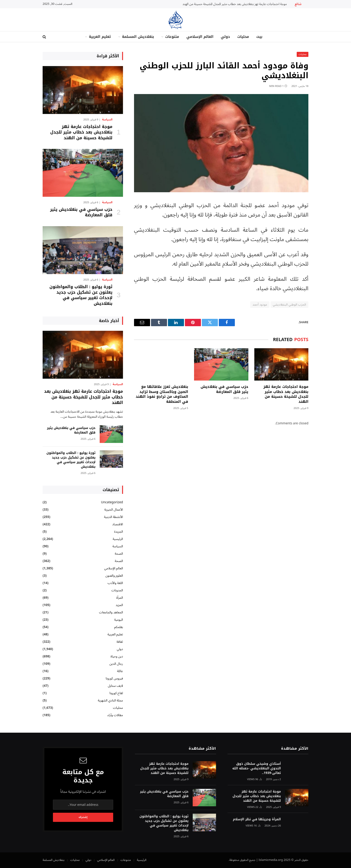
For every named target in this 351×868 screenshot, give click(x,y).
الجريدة (118, 532)
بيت (259, 37)
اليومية (118, 620)
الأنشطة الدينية (114, 517)
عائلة (120, 671)
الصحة (119, 554)
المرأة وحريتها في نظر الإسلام (257, 819)
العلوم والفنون (114, 576)
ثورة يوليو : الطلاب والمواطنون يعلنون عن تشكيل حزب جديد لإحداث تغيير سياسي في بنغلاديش (81, 295)
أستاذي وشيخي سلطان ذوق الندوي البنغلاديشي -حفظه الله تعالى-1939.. (257, 768)
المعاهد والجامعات (111, 612)
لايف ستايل (115, 686)
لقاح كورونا (116, 693)
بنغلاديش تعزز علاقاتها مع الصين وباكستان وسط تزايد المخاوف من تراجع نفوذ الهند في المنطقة (162, 394)
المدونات (117, 590)
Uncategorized (112, 502)
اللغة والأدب (115, 583)
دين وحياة (117, 656)
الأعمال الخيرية (114, 510)
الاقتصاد (118, 524)
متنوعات (172, 37)
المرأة (119, 598)
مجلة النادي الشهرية (110, 700)
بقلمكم (119, 627)
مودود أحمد (260, 305)
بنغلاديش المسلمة (138, 37)
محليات (243, 37)
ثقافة (120, 642)
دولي (225, 37)
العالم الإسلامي (200, 37)
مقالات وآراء (115, 715)
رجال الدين (116, 664)
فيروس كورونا (114, 678)
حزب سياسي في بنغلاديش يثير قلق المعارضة (224, 389)
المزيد (119, 605)
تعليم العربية (100, 37)
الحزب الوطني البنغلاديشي (289, 305)
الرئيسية (118, 539)
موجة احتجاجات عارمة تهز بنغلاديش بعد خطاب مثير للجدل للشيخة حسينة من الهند (235, 4)
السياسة (107, 120)
